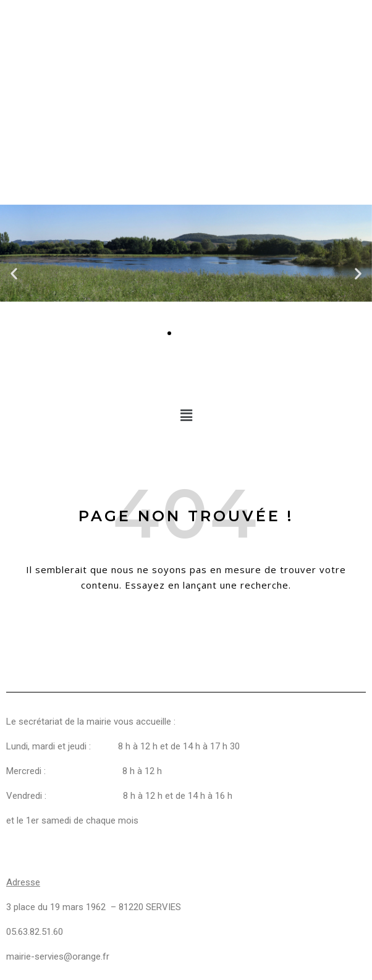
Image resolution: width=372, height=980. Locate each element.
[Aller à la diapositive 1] (169, 333)
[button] (14, 274)
